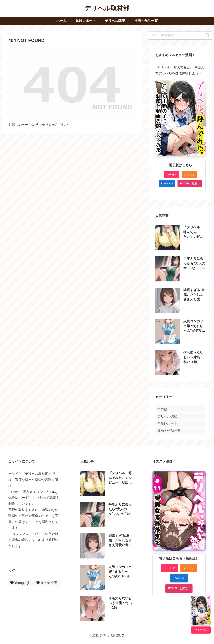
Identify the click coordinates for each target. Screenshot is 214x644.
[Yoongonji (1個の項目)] (21, 583)
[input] (180, 35)
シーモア (172, 175)
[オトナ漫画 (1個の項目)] (48, 583)
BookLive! (167, 183)
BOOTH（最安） (190, 183)
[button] (208, 35)
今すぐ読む (201, 630)
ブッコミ (189, 175)
